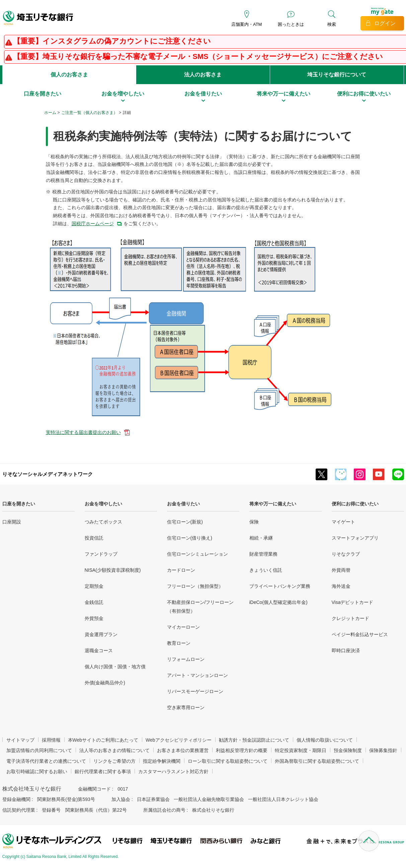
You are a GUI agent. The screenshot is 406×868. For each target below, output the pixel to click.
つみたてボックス (103, 522)
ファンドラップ (101, 554)
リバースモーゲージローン (195, 691)
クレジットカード (350, 618)
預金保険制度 (348, 750)
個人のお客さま (69, 75)
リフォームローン (186, 659)
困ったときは (291, 24)
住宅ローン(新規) (185, 522)
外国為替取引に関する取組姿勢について (317, 761)
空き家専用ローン (186, 707)
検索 (332, 24)
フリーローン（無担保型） (195, 586)
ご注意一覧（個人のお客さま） (89, 113)
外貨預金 (94, 618)
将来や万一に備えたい (273, 504)
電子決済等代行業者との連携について (46, 761)
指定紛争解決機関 (162, 761)
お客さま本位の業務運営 (183, 750)
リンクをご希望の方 (114, 761)
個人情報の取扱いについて (325, 740)
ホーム (50, 113)
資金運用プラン (101, 634)
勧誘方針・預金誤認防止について (254, 740)
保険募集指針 (383, 750)
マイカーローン (183, 627)
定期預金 (94, 586)
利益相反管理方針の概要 (242, 750)
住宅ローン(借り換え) (190, 538)
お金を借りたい (183, 504)
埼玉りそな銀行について (337, 75)
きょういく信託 (266, 570)
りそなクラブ (346, 554)
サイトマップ (20, 740)
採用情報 (51, 740)
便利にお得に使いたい (355, 504)
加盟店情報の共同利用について (39, 750)
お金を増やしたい (103, 504)
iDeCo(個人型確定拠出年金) (278, 602)
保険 (254, 522)
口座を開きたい (19, 504)
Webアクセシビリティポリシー (179, 740)
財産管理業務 (263, 554)
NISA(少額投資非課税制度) (113, 570)
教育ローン (179, 643)
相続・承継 (261, 538)
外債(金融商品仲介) (105, 683)
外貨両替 (341, 570)
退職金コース (99, 650)
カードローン (181, 570)
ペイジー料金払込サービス (360, 634)
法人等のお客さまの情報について (114, 750)
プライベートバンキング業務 (280, 586)
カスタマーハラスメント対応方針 (173, 771)
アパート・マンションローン (197, 675)
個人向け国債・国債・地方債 (115, 667)
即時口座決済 (346, 650)
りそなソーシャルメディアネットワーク (48, 474)
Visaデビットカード (353, 602)
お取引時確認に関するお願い (37, 771)
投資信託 (94, 538)
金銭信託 (94, 602)
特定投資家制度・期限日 (301, 750)
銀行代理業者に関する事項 (103, 771)
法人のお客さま (203, 75)
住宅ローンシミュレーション (197, 554)
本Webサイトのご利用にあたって (103, 740)
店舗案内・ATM (247, 24)
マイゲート (343, 522)
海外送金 (341, 586)
